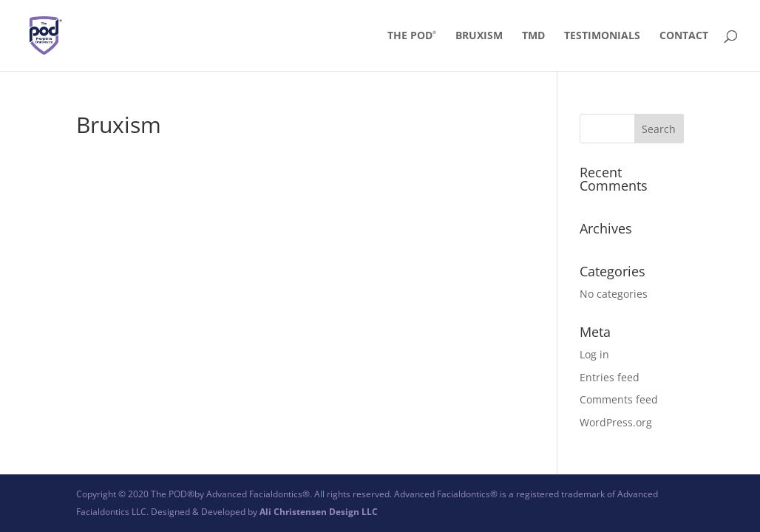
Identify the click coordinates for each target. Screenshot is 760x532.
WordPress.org (616, 422)
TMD (533, 36)
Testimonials (602, 36)
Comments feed (619, 399)
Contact (684, 36)
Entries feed (610, 377)
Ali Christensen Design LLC (319, 512)
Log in (594, 354)
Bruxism (479, 36)
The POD (412, 36)
